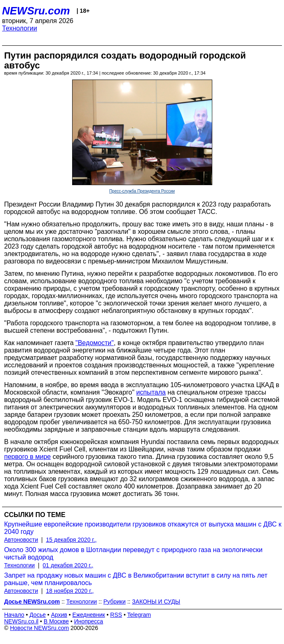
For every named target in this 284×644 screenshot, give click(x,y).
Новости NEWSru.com (39, 628)
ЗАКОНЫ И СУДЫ (156, 602)
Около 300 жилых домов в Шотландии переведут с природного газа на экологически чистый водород (133, 554)
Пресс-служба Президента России (142, 191)
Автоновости (21, 540)
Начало (14, 615)
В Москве (56, 621)
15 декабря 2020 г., (72, 540)
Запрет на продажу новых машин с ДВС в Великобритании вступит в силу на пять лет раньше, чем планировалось (136, 579)
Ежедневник (89, 615)
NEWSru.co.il (21, 621)
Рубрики (115, 602)
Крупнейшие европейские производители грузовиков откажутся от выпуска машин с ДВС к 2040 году (143, 528)
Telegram (139, 615)
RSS (116, 615)
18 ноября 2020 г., (70, 591)
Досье (38, 615)
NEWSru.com (36, 11)
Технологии (20, 28)
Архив (59, 615)
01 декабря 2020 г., (68, 565)
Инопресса (89, 621)
